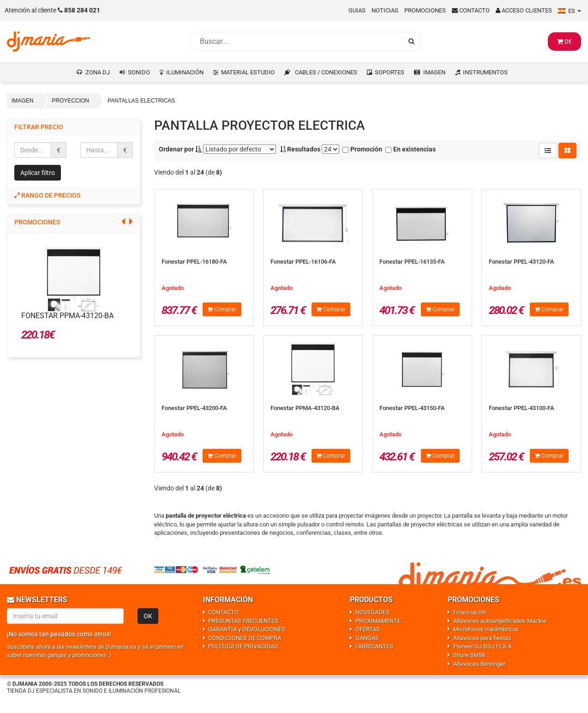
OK (148, 616)
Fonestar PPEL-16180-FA (194, 262)
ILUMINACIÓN (185, 72)
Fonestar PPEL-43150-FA (412, 408)
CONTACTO (223, 612)
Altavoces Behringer (479, 664)
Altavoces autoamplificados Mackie (500, 621)
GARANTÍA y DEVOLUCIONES (247, 629)
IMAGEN (434, 72)
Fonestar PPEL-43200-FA (194, 408)
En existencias (411, 149)
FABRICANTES (374, 646)
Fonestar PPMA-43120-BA (67, 316)
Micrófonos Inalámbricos (486, 629)
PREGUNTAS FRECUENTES (243, 621)
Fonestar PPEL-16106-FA (303, 262)
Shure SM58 (469, 655)
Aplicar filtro (38, 173)
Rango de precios (47, 195)
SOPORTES (390, 72)
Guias (357, 10)
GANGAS (367, 638)
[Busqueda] (296, 42)
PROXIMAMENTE (378, 621)
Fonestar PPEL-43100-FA (522, 408)
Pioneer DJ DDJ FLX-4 (482, 646)
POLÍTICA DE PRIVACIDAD (243, 646)
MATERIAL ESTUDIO (248, 72)
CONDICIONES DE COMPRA (245, 638)
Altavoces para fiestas (482, 638)
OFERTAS (368, 629)
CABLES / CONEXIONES (326, 72)
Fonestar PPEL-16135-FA (412, 262)
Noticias (385, 10)
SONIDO (139, 72)
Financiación (470, 612)
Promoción (362, 149)
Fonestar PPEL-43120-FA (522, 262)
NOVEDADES (372, 612)
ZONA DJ (98, 72)
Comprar (222, 309)
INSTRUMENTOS (485, 72)
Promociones (425, 10)
